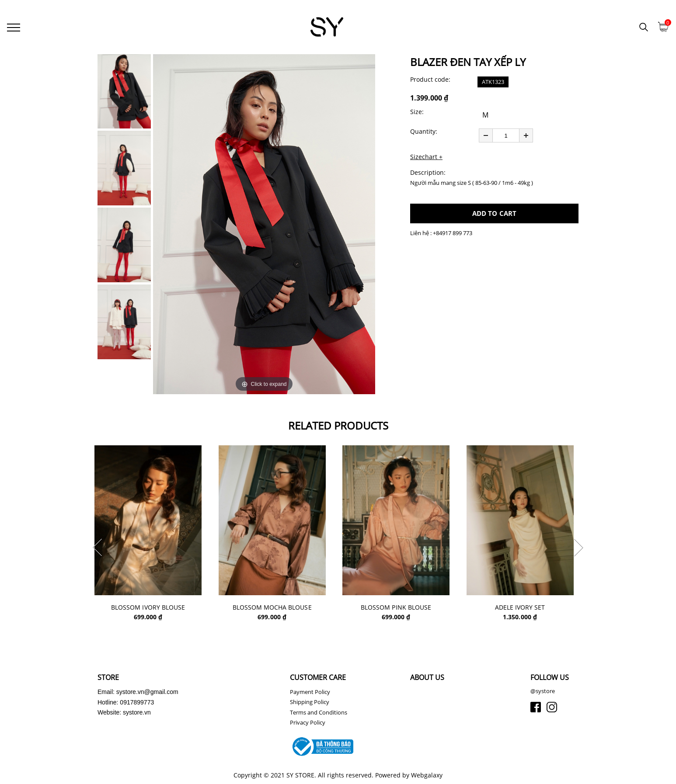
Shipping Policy (310, 703)
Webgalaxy (427, 776)
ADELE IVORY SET (525, 609)
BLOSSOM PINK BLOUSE (401, 609)
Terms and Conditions (319, 714)
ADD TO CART (495, 214)
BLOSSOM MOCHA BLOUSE (276, 609)
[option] (264, 225)
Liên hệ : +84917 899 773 (441, 234)
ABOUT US (427, 679)
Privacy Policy (308, 724)
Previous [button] (98, 549)
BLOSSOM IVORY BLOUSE (151, 609)
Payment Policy (310, 693)
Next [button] (578, 549)
